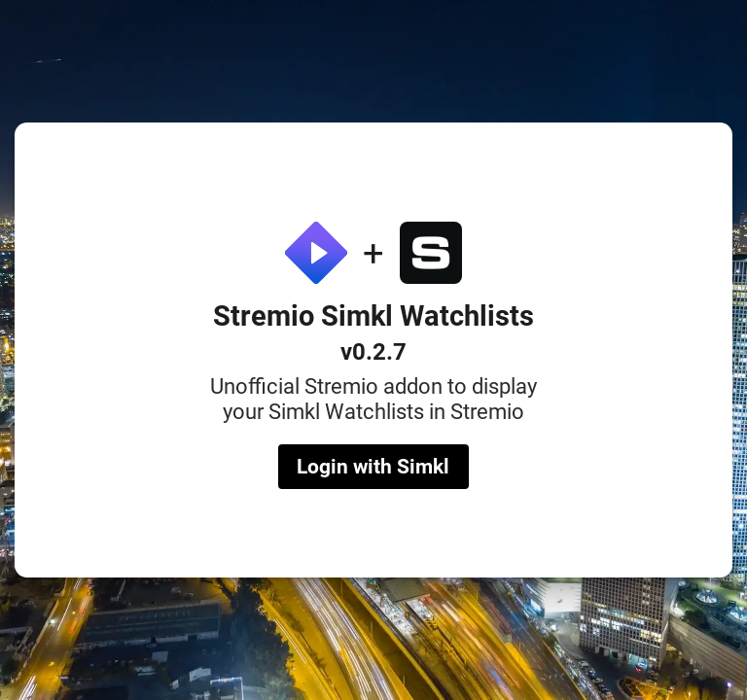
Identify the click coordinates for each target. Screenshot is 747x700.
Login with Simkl (373, 467)
